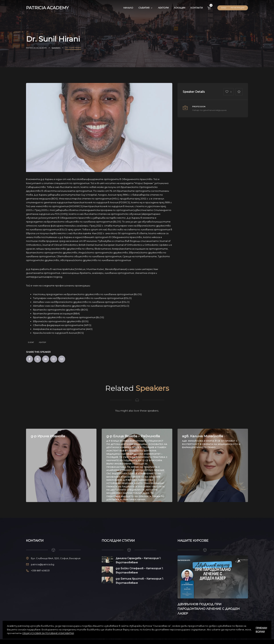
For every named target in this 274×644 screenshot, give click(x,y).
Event (31, 342)
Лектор (42, 342)
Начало (128, 8)
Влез (224, 8)
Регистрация (237, 8)
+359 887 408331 (40, 570)
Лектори (163, 8)
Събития (145, 8)
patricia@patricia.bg (43, 564)
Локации (180, 8)
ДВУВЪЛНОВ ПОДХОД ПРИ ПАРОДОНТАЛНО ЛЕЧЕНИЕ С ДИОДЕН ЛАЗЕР (212, 609)
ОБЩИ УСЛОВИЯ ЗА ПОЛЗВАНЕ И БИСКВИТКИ (48, 633)
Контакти (197, 8)
